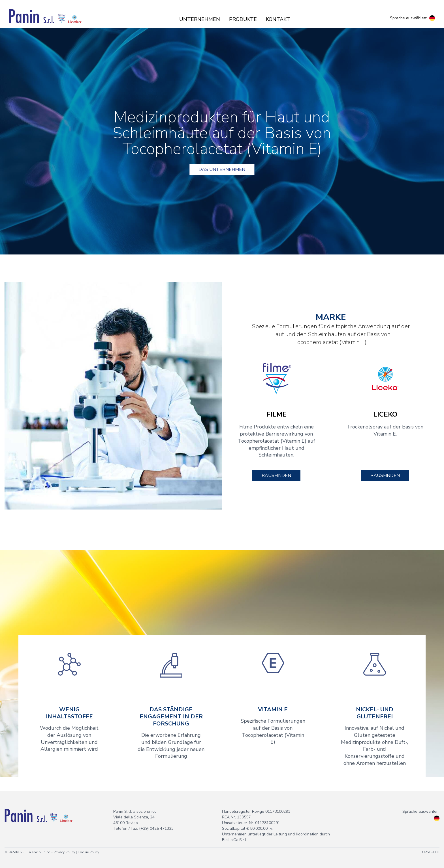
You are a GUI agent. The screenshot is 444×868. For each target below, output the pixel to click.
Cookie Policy (88, 852)
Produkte (243, 19)
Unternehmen (200, 19)
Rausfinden (276, 476)
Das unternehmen (222, 169)
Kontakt (278, 19)
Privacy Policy (64, 852)
